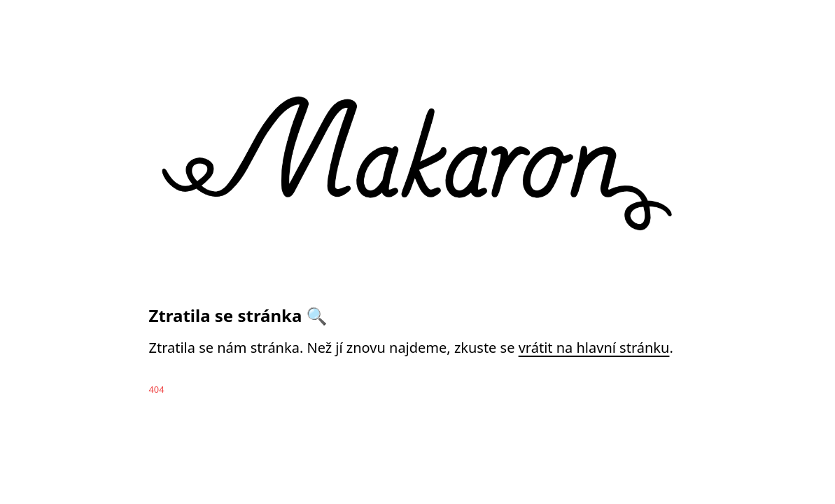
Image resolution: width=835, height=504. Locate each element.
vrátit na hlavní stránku (594, 348)
